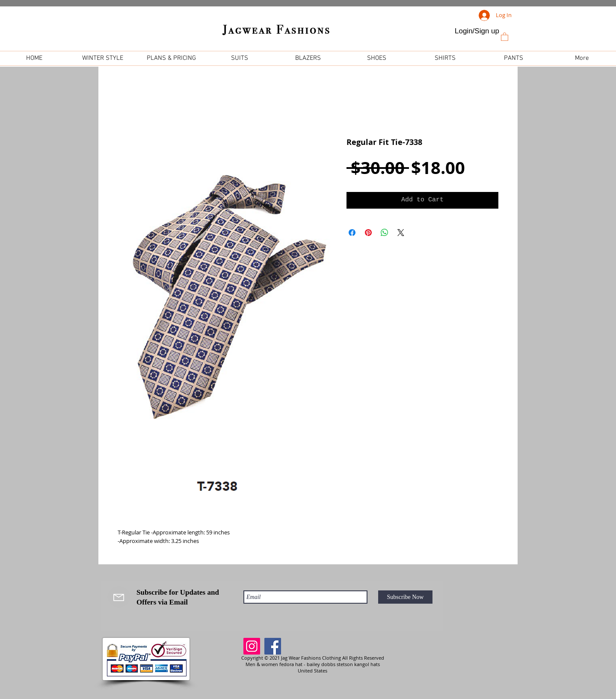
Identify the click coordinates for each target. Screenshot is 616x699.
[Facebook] (273, 646)
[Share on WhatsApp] (385, 233)
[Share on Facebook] (352, 233)
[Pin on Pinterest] (368, 233)
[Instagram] (252, 646)
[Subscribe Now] (405, 597)
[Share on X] (401, 233)
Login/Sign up (477, 31)
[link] (505, 36)
